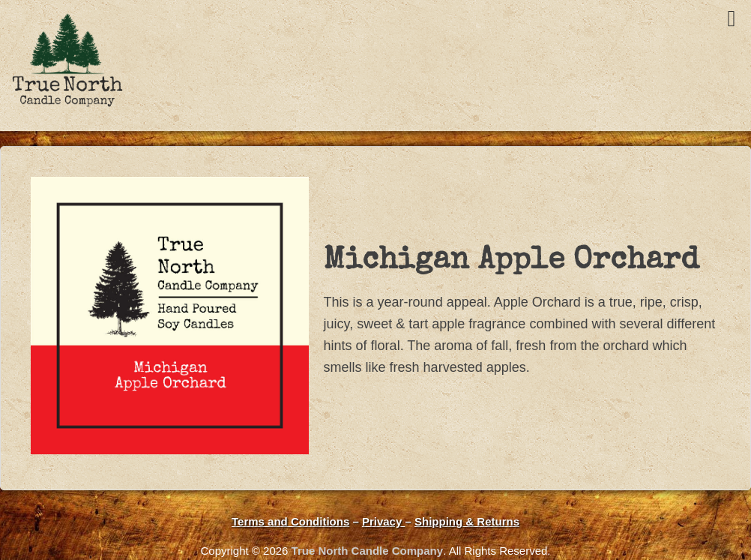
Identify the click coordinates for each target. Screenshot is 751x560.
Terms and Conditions (290, 521)
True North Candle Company (368, 551)
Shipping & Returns (467, 521)
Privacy (384, 521)
